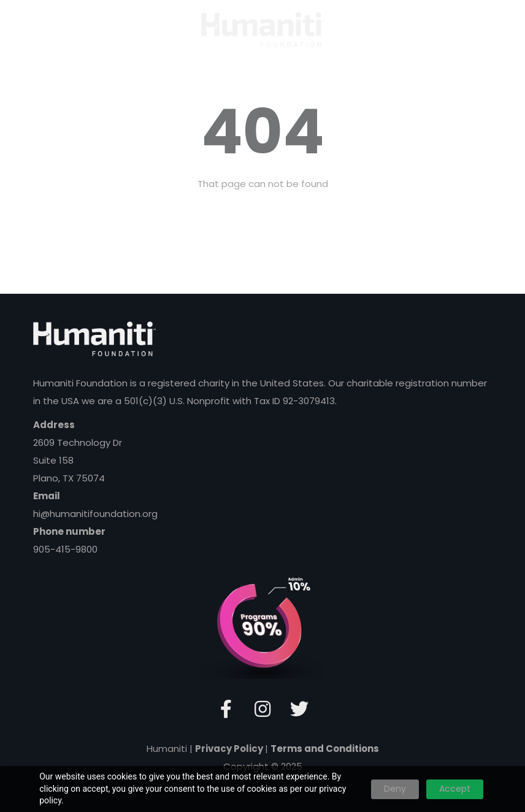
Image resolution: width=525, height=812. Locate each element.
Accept (455, 789)
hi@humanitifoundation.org (95, 514)
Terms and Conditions (325, 749)
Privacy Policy (230, 749)
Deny (395, 789)
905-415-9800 (65, 549)
